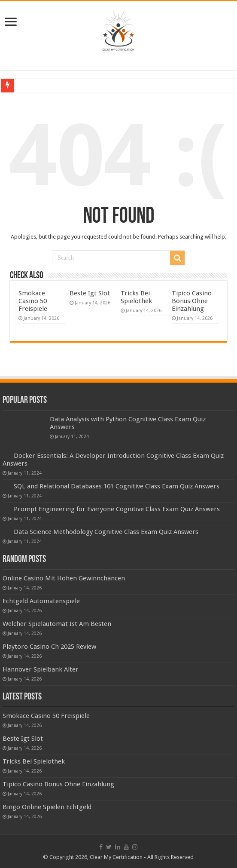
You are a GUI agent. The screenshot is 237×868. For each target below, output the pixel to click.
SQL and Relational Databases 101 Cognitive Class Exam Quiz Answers (117, 486)
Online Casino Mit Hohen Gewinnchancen (64, 578)
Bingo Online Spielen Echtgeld (47, 807)
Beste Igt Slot (90, 293)
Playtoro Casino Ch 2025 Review (49, 647)
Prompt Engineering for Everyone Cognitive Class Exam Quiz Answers (117, 509)
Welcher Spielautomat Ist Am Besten (57, 624)
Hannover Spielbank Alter (41, 669)
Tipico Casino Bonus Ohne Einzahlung (192, 301)
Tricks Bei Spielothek (136, 297)
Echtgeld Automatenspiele (41, 601)
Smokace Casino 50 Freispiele (33, 301)
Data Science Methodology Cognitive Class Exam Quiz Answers (106, 532)
